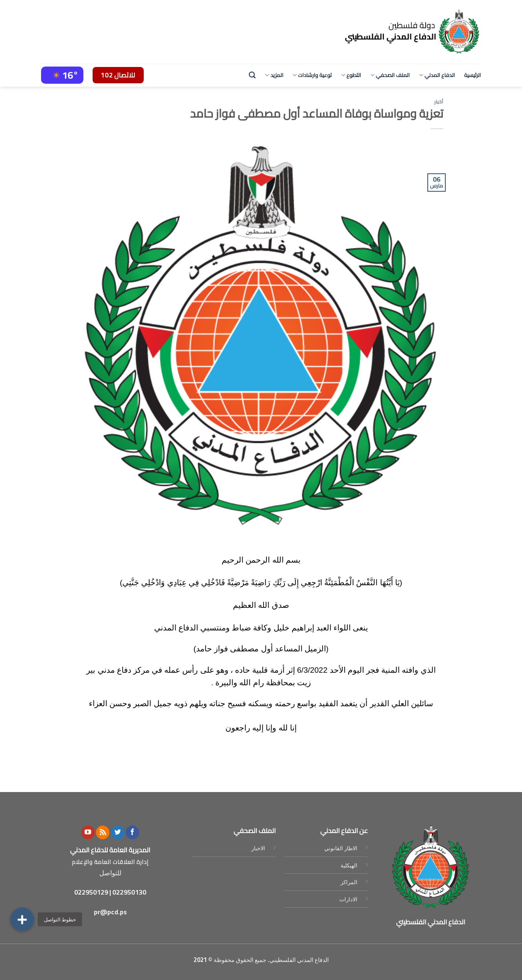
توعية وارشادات (312, 75)
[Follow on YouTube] (88, 832)
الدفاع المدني (437, 75)
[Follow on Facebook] (132, 832)
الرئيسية (473, 75)
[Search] (252, 75)
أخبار (439, 102)
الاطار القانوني (341, 848)
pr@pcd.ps (110, 912)
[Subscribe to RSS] (103, 832)
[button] (22, 919)
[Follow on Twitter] (118, 832)
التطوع (351, 75)
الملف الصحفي (390, 75)
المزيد (274, 75)
